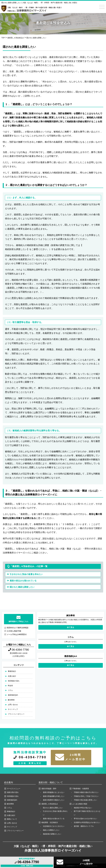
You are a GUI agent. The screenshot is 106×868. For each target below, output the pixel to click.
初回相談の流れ (14, 681)
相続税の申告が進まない (83, 808)
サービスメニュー (14, 789)
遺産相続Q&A (13, 695)
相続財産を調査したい (16, 249)
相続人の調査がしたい (51, 830)
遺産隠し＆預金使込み (50, 804)
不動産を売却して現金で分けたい (86, 796)
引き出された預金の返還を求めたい (26, 574)
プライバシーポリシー (16, 714)
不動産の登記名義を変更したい (85, 800)
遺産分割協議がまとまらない (54, 792)
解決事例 (11, 700)
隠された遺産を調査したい (22, 587)
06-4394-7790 (27, 862)
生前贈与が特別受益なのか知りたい (87, 822)
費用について (12, 819)
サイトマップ (13, 709)
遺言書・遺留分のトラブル (84, 826)
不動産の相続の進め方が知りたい (86, 792)
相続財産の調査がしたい (52, 834)
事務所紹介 (12, 671)
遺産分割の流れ (13, 792)
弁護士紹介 (12, 676)
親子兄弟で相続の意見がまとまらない (87, 813)
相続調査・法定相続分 (50, 822)
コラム (10, 690)
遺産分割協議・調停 (49, 789)
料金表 (10, 686)
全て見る (71, 627)
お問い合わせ (13, 705)
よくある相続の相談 (80, 804)
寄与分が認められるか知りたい (85, 819)
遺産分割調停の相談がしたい (54, 800)
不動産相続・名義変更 (81, 789)
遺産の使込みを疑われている (23, 581)
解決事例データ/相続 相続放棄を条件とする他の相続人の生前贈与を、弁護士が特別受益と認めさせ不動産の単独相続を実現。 (70, 621)
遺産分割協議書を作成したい (54, 796)
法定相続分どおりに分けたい (54, 826)
